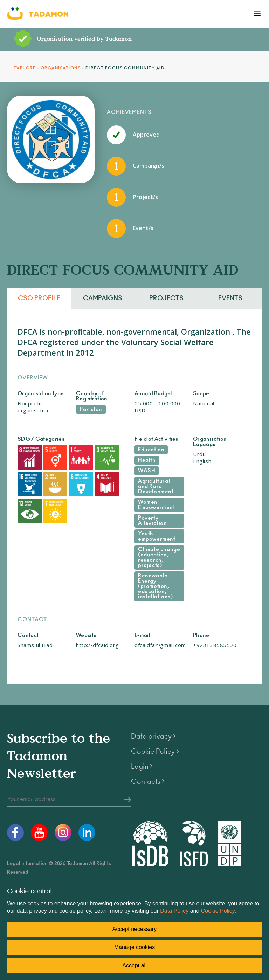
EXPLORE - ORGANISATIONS (47, 68)
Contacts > (148, 782)
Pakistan (91, 409)
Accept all (134, 965)
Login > (142, 767)
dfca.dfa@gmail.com (160, 645)
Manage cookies (135, 947)
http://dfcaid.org (97, 645)
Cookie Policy (218, 911)
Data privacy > (153, 736)
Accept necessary (134, 929)
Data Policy (174, 911)
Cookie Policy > (155, 752)
